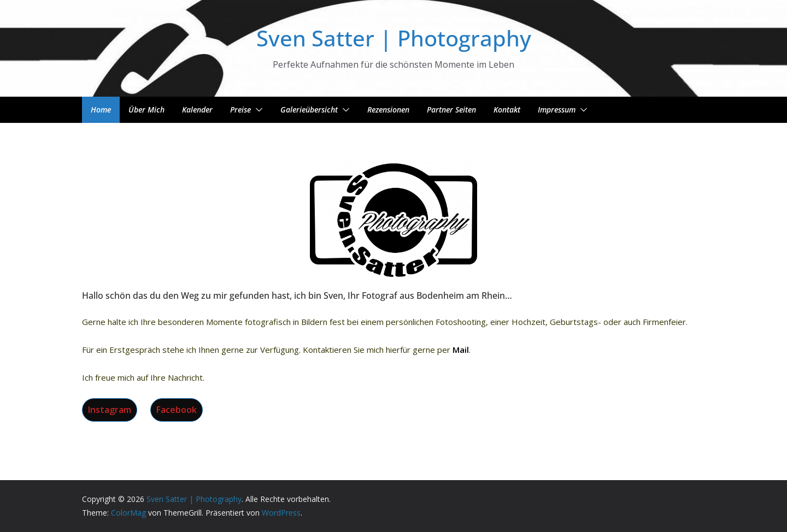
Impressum (557, 110)
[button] (257, 110)
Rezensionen (388, 110)
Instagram (110, 410)
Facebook (177, 410)
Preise (240, 110)
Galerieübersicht (309, 110)
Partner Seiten (451, 110)
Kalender (197, 110)
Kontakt (507, 110)
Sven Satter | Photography (394, 38)
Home (101, 110)
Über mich (146, 110)
